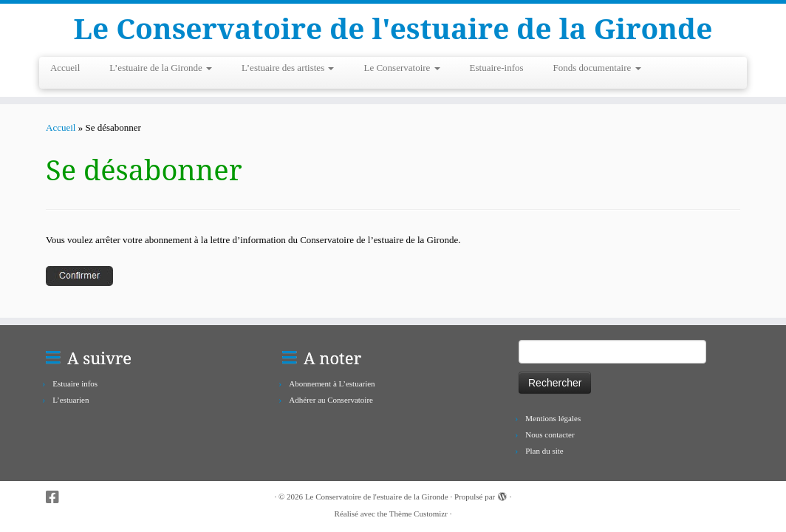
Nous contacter (550, 434)
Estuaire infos (75, 383)
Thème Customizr (418, 514)
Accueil (65, 70)
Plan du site (544, 451)
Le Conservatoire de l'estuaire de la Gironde (393, 30)
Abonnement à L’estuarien (332, 383)
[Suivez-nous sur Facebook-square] (57, 498)
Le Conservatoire (401, 70)
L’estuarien (71, 400)
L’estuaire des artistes (288, 70)
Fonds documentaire (597, 70)
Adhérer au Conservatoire (331, 400)
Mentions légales (553, 418)
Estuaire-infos (497, 70)
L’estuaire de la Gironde (161, 70)
